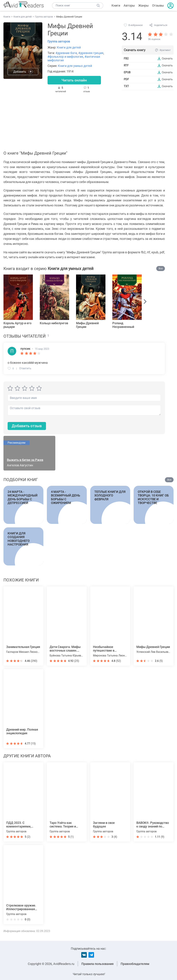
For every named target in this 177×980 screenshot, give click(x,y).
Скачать (167, 58)
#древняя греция (91, 53)
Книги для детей (69, 47)
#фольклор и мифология (65, 57)
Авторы (129, 5)
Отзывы (158, 5)
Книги (116, 5)
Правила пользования (97, 964)
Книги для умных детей (75, 66)
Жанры (143, 5)
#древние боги (66, 53)
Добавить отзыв (27, 426)
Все (161, 269)
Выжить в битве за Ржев (25, 460)
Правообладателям (135, 964)
